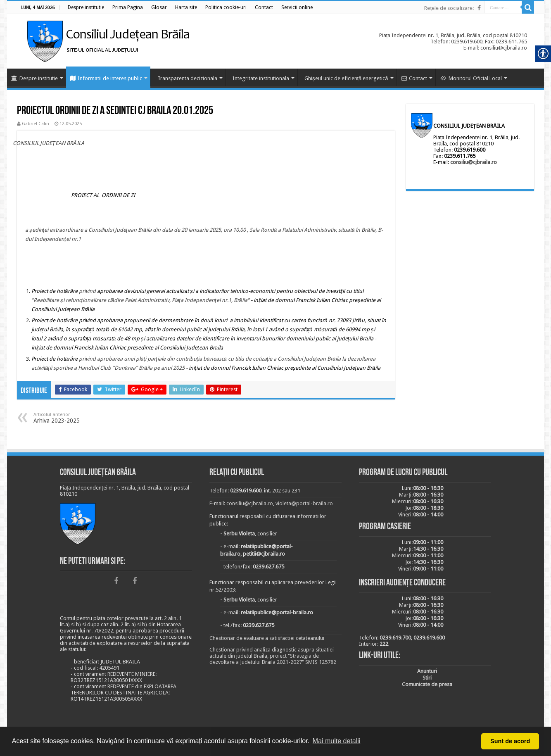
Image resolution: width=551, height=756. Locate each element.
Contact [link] (414, 78)
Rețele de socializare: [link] (449, 8)
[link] (86, 7)
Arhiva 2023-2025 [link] (76, 418)
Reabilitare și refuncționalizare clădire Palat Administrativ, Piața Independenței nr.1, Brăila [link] (140, 300)
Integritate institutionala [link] (261, 78)
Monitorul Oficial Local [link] (471, 78)
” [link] (32, 300)
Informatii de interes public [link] (106, 78)
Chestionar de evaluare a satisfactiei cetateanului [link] (267, 638)
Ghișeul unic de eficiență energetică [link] (346, 78)
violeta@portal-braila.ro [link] (304, 503)
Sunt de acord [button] (510, 741)
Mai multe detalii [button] (337, 741)
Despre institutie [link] (34, 78)
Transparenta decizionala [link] (187, 78)
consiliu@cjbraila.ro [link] (474, 162)
